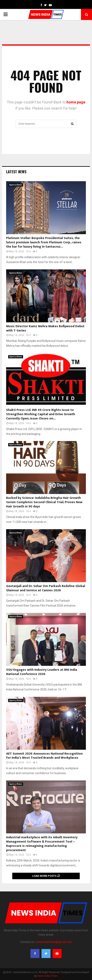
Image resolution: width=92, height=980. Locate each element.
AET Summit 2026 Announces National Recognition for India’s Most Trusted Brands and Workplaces (44, 756)
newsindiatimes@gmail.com (54, 942)
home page (76, 102)
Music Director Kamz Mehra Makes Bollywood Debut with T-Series (45, 328)
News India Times (48, 976)
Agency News (16, 185)
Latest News (16, 172)
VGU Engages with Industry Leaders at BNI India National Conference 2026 (42, 672)
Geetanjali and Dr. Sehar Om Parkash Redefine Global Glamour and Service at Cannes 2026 (46, 588)
